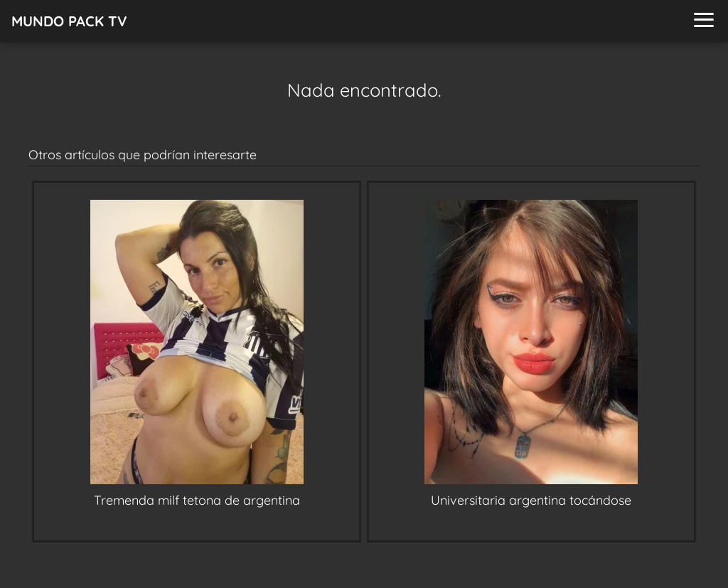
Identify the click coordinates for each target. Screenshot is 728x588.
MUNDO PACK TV (69, 21)
